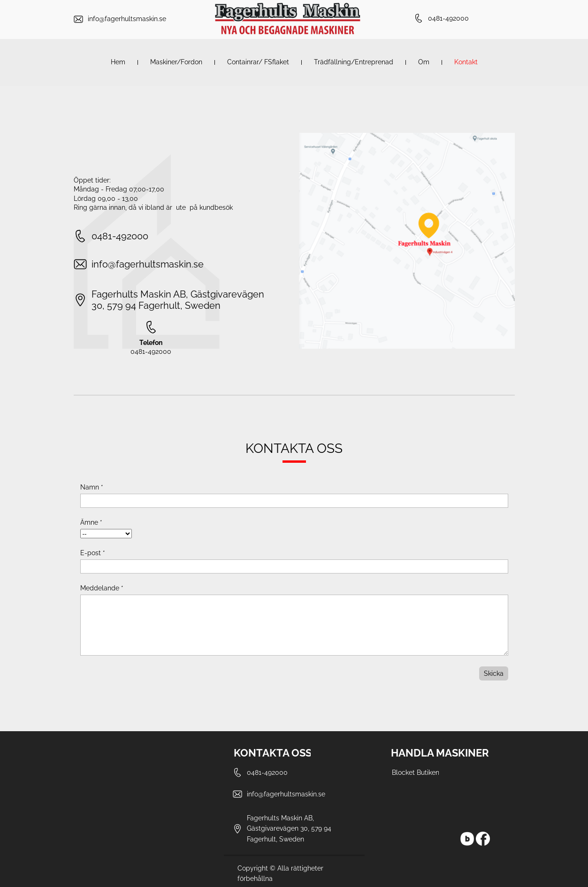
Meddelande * (102, 588)
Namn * (92, 487)
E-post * (93, 553)
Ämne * (91, 522)
